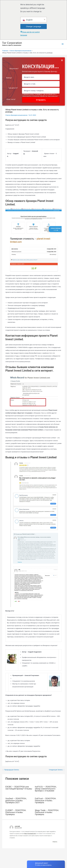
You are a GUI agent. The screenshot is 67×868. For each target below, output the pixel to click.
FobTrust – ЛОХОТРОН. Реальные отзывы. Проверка (46, 800)
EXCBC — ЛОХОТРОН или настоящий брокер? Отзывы (19, 788)
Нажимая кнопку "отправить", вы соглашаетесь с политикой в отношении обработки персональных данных (40, 96)
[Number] (41, 91)
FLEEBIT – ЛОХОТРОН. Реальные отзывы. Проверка (16, 812)
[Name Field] (41, 77)
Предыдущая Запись (11, 770)
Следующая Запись (57, 770)
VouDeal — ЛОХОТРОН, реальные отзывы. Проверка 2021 (16, 800)
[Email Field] (41, 84)
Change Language (33, 26)
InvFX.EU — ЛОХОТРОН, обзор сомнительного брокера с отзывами (46, 789)
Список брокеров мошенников (16, 115)
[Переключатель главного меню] (63, 44)
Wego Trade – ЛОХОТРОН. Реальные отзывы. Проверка (47, 812)
